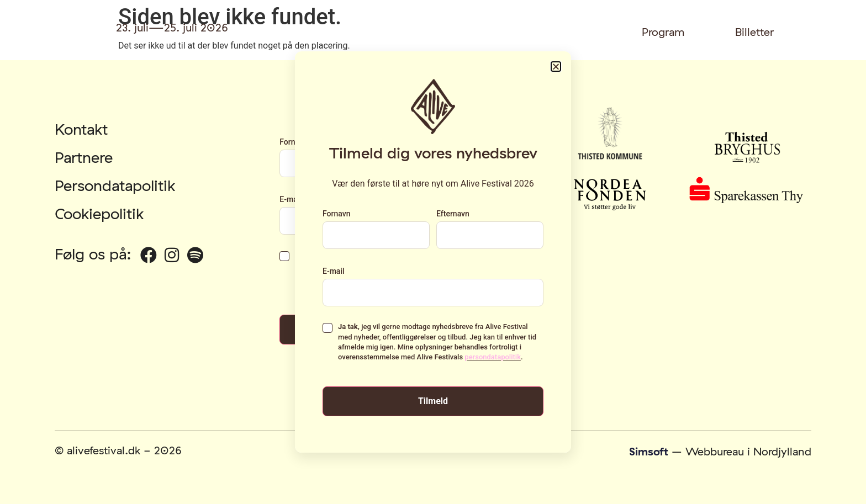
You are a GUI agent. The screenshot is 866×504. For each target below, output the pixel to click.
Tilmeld (433, 401)
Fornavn (336, 214)
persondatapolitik (493, 357)
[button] (556, 67)
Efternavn (453, 214)
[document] (433, 252)
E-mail (334, 271)
